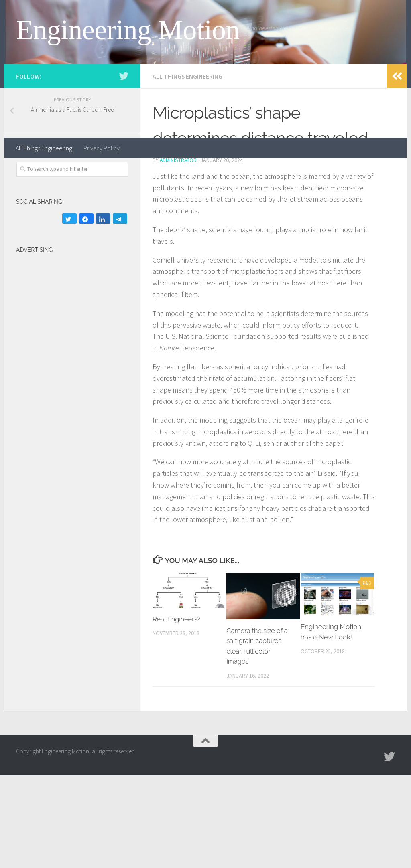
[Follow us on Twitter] (124, 170)
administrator (179, 253)
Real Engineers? (177, 712)
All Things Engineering (44, 148)
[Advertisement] (48, 474)
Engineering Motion (128, 30)
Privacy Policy (102, 148)
